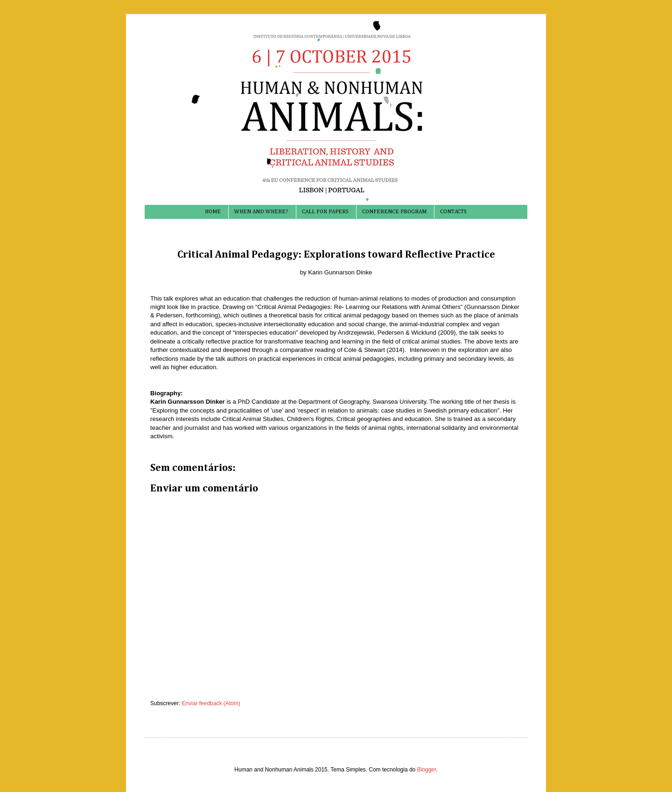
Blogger (427, 770)
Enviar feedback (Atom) (211, 703)
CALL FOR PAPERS (325, 212)
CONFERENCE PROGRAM (394, 212)
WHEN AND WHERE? (261, 212)
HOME (213, 212)
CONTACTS (453, 212)
